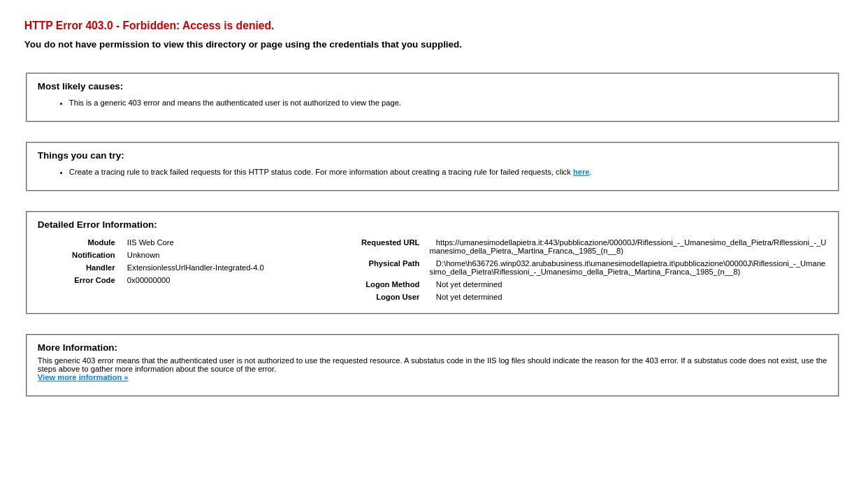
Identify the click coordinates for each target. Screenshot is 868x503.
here (581, 172)
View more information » (83, 377)
